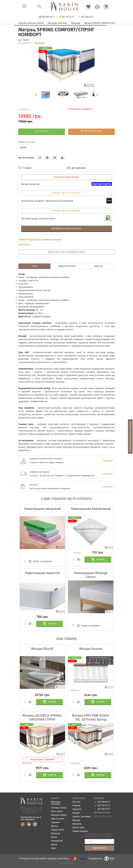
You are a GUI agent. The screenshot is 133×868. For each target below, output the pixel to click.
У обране (27, 168)
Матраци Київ (66, 863)
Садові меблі (58, 830)
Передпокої (57, 841)
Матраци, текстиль (56, 803)
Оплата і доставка (82, 817)
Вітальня (55, 834)
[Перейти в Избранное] (88, 7)
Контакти (77, 824)
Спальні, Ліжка (59, 808)
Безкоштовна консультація (130, 436)
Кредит (76, 813)
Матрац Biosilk (42, 649)
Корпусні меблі (59, 815)
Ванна (54, 845)
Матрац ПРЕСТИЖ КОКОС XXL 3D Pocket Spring (91, 717)
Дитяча (55, 826)
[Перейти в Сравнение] (97, 7)
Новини (76, 806)
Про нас (77, 802)
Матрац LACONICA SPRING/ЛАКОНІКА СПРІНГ (42, 717)
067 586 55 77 (104, 809)
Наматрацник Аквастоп (42, 573)
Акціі (53, 848)
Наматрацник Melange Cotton (91, 575)
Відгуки (76, 820)
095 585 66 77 (104, 802)
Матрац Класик (91, 649)
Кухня (54, 837)
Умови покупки (80, 831)
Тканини (55, 822)
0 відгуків (40, 43)
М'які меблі (57, 811)
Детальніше (24, 244)
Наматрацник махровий (42, 509)
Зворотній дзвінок (103, 816)
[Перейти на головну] (66, 7)
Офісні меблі (58, 819)
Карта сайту (79, 828)
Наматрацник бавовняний (91, 509)
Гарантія (77, 809)
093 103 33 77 (104, 805)
